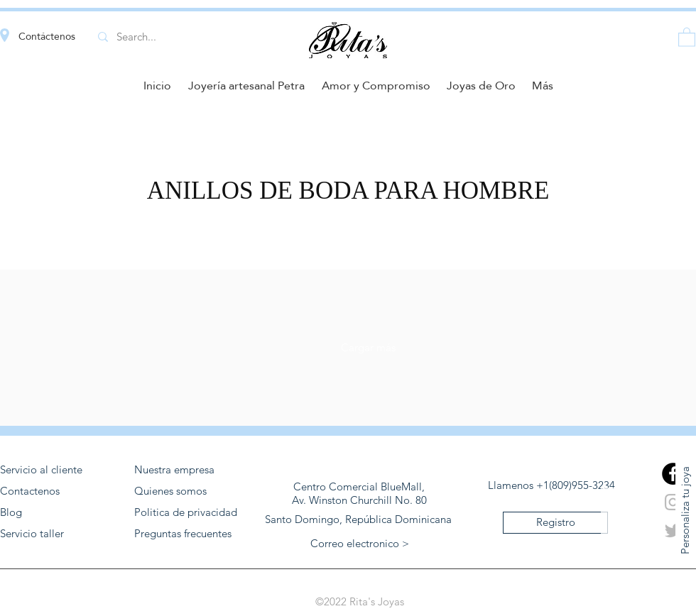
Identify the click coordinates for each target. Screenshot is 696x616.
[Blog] (58, 512)
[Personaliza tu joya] (686, 510)
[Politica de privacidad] (192, 512)
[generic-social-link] (673, 474)
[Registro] (555, 523)
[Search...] (183, 37)
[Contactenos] (58, 491)
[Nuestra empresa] (192, 470)
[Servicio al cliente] (58, 470)
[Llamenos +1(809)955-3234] (551, 485)
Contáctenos (47, 36)
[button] (687, 37)
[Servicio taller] (58, 534)
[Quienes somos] (192, 491)
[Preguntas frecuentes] (192, 534)
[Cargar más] (368, 348)
